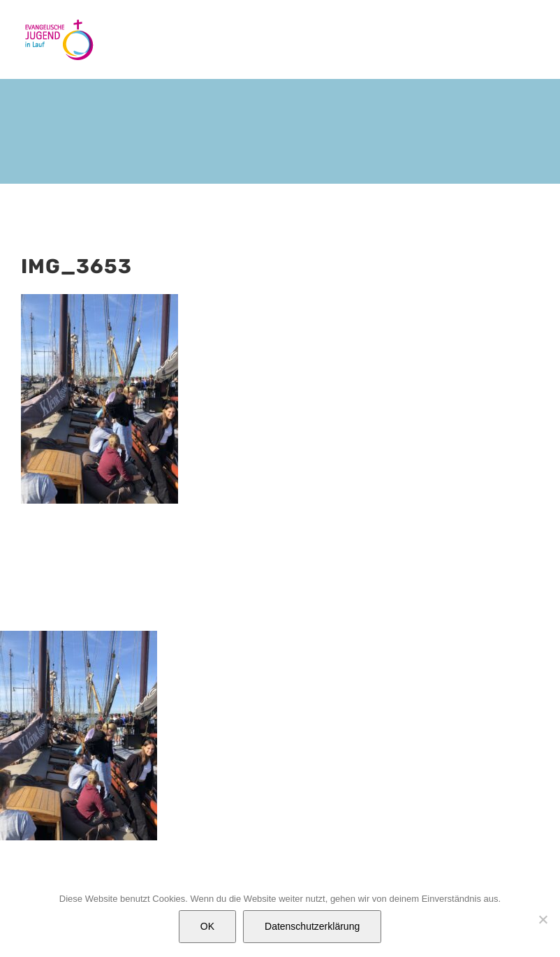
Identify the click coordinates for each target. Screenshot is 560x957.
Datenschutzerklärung (312, 926)
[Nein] (543, 919)
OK (207, 926)
